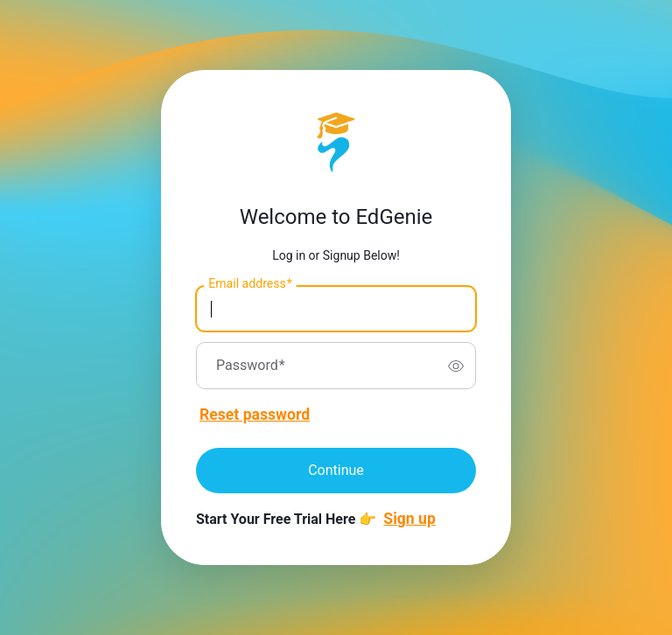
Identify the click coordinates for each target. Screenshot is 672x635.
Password (251, 366)
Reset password (255, 415)
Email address (250, 284)
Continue (336, 470)
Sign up (409, 519)
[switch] (456, 366)
